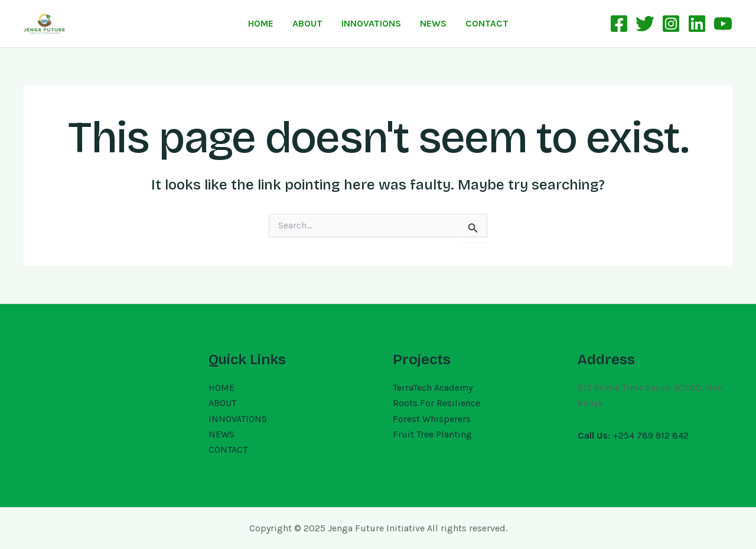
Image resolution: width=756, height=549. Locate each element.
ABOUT (307, 23)
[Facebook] (619, 24)
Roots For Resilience (436, 403)
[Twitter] (645, 24)
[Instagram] (671, 24)
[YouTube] (723, 24)
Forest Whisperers (432, 419)
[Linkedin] (697, 24)
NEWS (433, 23)
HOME (261, 23)
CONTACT (487, 23)
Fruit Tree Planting (432, 434)
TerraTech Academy (433, 388)
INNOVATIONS (371, 23)
